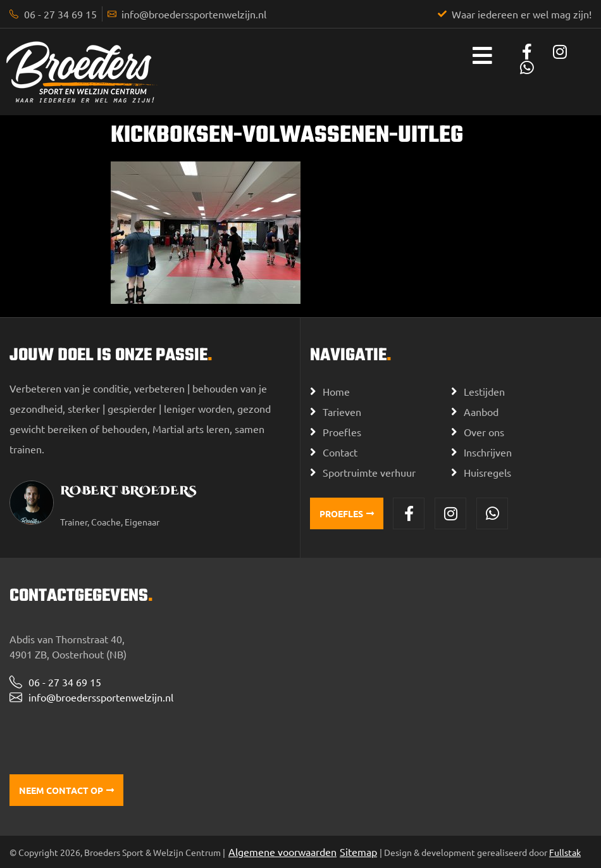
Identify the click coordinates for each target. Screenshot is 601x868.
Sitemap (358, 852)
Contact (340, 452)
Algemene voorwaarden (282, 852)
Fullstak (565, 852)
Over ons (484, 432)
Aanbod (481, 412)
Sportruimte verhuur (369, 472)
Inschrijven (488, 452)
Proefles (342, 432)
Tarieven (342, 412)
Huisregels (487, 472)
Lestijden (484, 391)
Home (336, 391)
